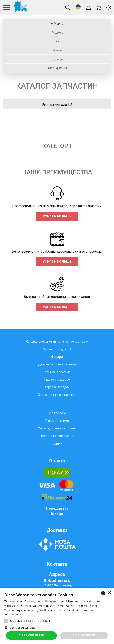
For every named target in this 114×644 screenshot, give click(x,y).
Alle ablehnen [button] (84, 635)
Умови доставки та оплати (57, 428)
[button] (78, 7)
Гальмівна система (57, 372)
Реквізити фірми (57, 421)
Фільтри (57, 357)
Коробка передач (57, 387)
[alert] (57, 616)
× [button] (109, 593)
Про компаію (57, 413)
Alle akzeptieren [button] (31, 635)
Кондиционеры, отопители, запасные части (57, 342)
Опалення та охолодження (57, 395)
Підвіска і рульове (57, 380)
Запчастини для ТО (57, 104)
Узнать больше (57, 216)
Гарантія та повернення (57, 436)
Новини (57, 443)
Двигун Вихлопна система (57, 364)
